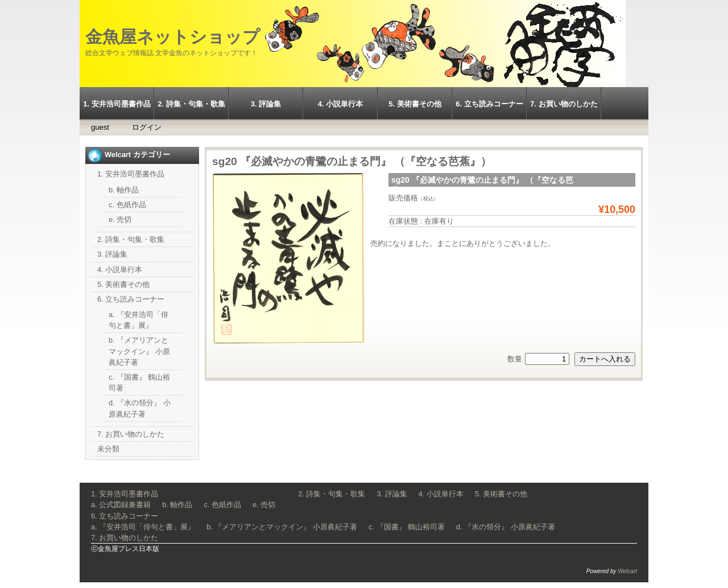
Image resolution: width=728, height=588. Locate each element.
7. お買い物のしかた (564, 104)
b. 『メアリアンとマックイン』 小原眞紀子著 (139, 351)
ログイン (147, 127)
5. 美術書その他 (415, 104)
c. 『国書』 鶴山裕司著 (407, 527)
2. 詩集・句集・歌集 (191, 104)
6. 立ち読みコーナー (489, 104)
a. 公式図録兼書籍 (121, 505)
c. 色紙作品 (127, 205)
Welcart (627, 571)
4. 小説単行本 (340, 104)
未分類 (108, 449)
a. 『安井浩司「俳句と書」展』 (143, 527)
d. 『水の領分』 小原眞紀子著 (506, 527)
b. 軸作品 (124, 190)
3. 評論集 (266, 104)
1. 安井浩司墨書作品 (117, 104)
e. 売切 (120, 219)
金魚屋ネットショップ (173, 37)
